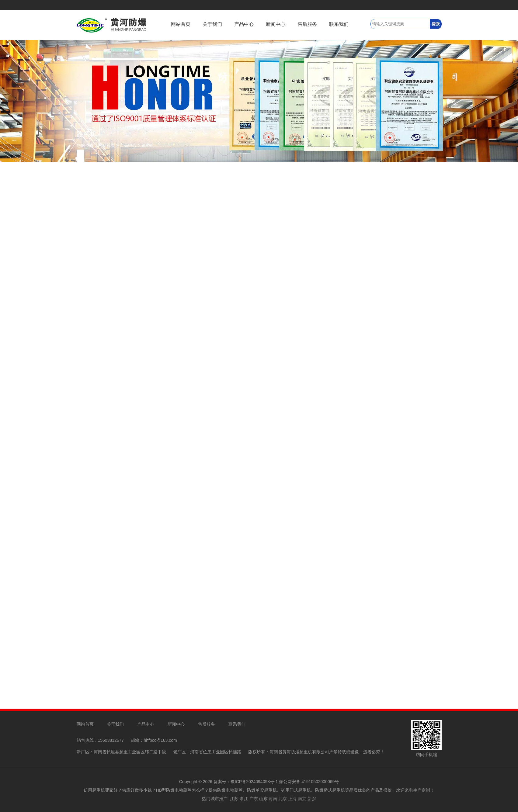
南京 (302, 799)
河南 (273, 799)
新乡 (312, 799)
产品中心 (244, 24)
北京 (283, 799)
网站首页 (181, 24)
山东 (263, 799)
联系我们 (339, 24)
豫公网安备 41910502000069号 (309, 782)
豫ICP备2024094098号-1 (254, 782)
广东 (254, 799)
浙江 (244, 799)
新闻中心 (276, 24)
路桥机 (148, 145)
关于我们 (212, 24)
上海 (292, 799)
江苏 (234, 799)
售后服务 (307, 24)
